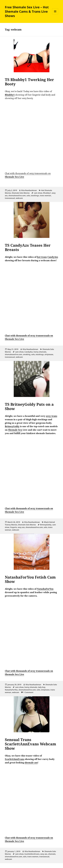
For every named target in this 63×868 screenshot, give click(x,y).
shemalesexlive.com (17, 196)
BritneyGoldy (46, 525)
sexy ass (21, 527)
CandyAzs (29, 352)
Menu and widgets (55, 14)
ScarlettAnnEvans (32, 854)
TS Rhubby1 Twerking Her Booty (29, 82)
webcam (19, 198)
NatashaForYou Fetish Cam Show (30, 579)
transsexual (10, 198)
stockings (35, 196)
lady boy (42, 687)
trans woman (45, 196)
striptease (49, 354)
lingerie (13, 527)
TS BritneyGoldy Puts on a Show (29, 406)
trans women (33, 857)
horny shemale (40, 352)
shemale (52, 854)
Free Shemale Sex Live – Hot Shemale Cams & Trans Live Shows (27, 11)
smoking (27, 354)
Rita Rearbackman (29, 190)
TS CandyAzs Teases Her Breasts (28, 247)
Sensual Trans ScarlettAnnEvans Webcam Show (30, 744)
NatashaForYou (11, 690)
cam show (38, 193)
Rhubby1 (47, 193)
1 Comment (28, 692)
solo (28, 196)
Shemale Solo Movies (21, 193)
